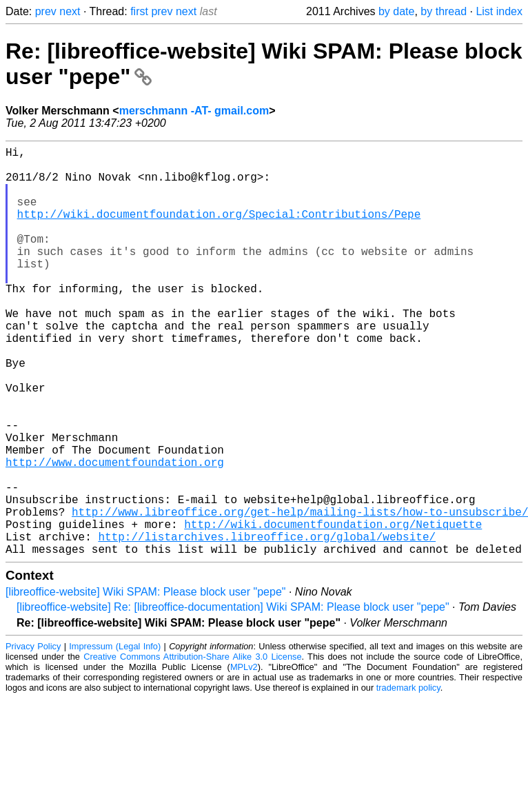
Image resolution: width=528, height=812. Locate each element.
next (70, 11)
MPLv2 (244, 758)
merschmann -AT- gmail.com (194, 111)
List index (499, 11)
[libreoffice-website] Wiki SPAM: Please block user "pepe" (146, 683)
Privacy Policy (33, 737)
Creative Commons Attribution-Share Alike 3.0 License (192, 748)
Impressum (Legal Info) (115, 737)
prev (46, 11)
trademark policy (408, 779)
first (139, 11)
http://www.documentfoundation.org (115, 534)
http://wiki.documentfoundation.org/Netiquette (333, 609)
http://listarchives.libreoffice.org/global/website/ (267, 625)
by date (396, 11)
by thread (444, 11)
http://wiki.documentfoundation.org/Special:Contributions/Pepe (219, 230)
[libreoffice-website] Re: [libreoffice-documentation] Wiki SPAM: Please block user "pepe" (233, 698)
